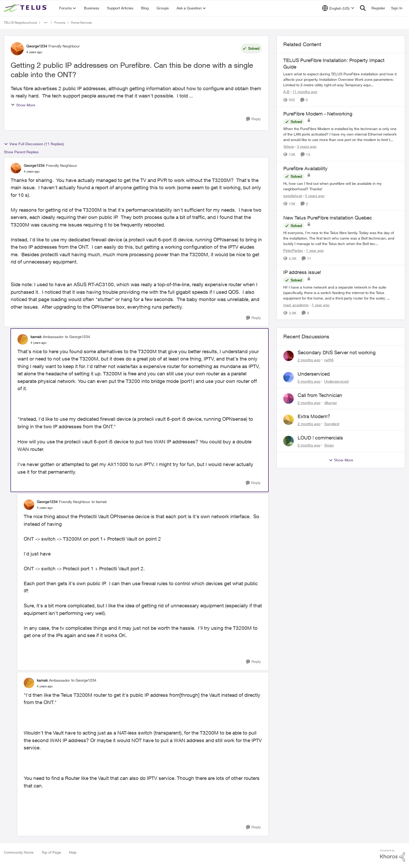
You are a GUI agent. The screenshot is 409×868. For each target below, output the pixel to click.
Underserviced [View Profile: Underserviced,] (336, 381)
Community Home (19, 852)
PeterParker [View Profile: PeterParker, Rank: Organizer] (293, 250)
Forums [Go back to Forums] (60, 23)
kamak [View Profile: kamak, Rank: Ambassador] (36, 337)
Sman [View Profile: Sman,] (329, 445)
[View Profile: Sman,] (288, 441)
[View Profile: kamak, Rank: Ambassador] (23, 339)
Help (73, 852)
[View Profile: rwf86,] (288, 356)
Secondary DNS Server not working (337, 352)
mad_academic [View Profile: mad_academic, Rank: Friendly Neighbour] (296, 305)
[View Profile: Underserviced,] (288, 377)
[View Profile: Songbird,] (288, 420)
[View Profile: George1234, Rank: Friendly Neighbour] (17, 49)
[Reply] (253, 119)
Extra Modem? (314, 416)
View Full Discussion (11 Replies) (34, 144)
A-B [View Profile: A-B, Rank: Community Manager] (286, 92)
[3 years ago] (306, 146)
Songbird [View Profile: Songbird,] (332, 424)
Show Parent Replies (21, 152)
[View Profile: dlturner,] (288, 399)
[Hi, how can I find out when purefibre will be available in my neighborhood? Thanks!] (341, 186)
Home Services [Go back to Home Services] (81, 23)
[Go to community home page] (26, 8)
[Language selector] (338, 8)
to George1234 (77, 337)
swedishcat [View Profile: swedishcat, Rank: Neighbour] (293, 196)
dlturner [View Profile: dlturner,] (331, 402)
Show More (23, 105)
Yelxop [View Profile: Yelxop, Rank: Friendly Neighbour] (289, 146)
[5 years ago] (314, 196)
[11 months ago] (304, 92)
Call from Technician (320, 395)
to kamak (99, 502)
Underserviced (314, 374)
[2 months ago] (309, 360)
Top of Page (51, 852)
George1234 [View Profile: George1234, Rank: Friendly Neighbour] (37, 46)
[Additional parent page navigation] (46, 23)
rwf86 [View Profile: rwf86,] (329, 360)
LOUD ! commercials (320, 438)
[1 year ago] (314, 250)
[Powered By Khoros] (393, 855)
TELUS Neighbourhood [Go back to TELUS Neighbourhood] (20, 23)
